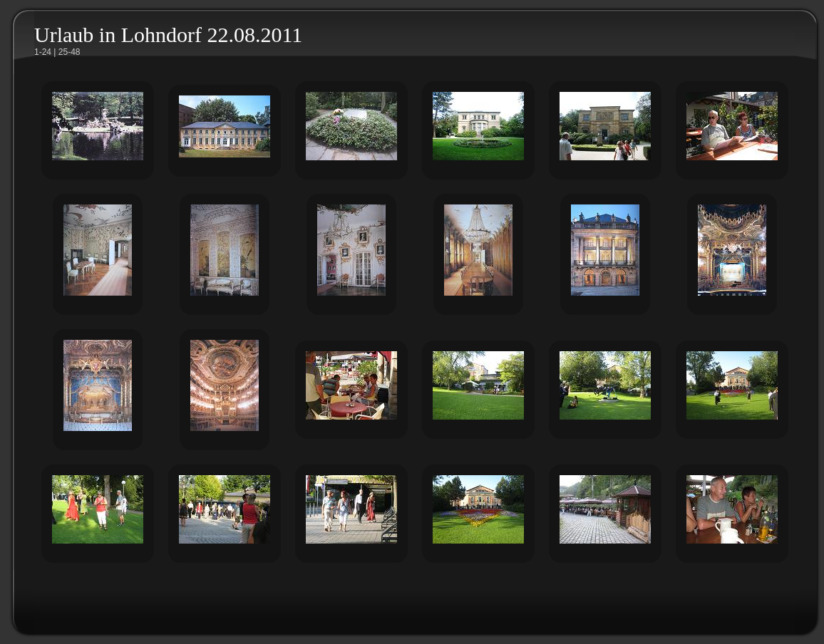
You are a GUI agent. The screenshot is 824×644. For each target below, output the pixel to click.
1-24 (43, 52)
